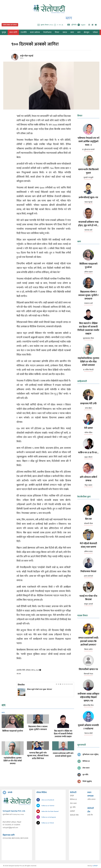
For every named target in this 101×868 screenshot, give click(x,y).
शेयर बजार (73, 803)
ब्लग (79, 32)
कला (72, 32)
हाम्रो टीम (90, 815)
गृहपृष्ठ (72, 796)
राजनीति (24, 32)
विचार (57, 32)
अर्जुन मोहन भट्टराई (27, 56)
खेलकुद (87, 32)
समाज (65, 32)
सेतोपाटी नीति (74, 815)
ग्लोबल (95, 32)
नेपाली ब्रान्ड (47, 32)
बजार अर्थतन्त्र (35, 32)
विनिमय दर (73, 800)
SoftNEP (95, 866)
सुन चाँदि (73, 807)
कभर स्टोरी (13, 32)
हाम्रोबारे (72, 811)
